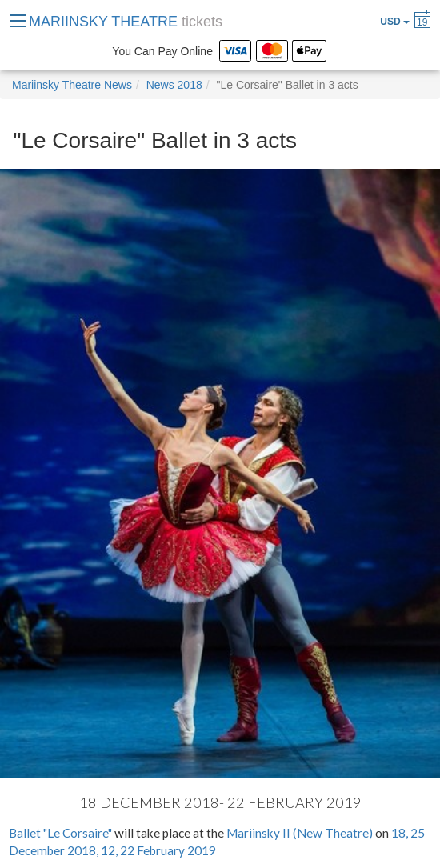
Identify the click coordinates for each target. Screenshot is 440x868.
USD (395, 22)
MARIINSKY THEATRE (126, 22)
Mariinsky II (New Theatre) (300, 833)
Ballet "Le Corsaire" (60, 833)
